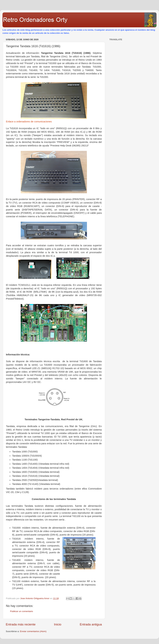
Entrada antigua (91, 624)
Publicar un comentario (22, 611)
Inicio (58, 624)
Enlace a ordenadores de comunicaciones (29, 122)
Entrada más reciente (21, 624)
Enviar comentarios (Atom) (33, 631)
